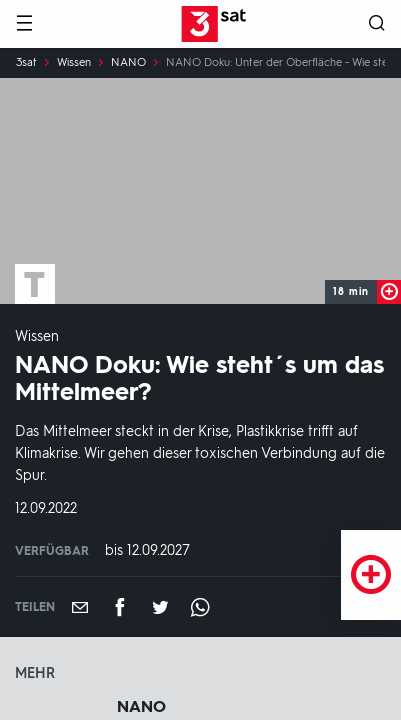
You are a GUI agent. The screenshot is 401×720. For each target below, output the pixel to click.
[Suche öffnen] (377, 24)
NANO (128, 63)
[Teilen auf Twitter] (160, 607)
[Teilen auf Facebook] (120, 607)
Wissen (74, 63)
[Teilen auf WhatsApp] (200, 607)
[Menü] (24, 24)
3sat (26, 63)
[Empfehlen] (80, 607)
